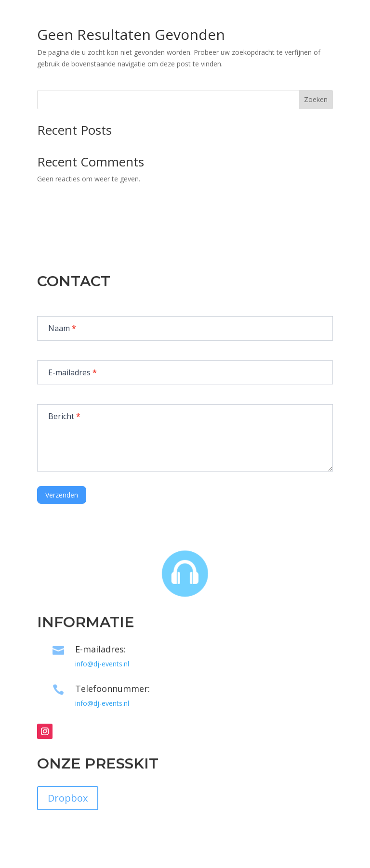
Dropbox (68, 798)
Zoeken (316, 99)
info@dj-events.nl (102, 664)
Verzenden (62, 495)
